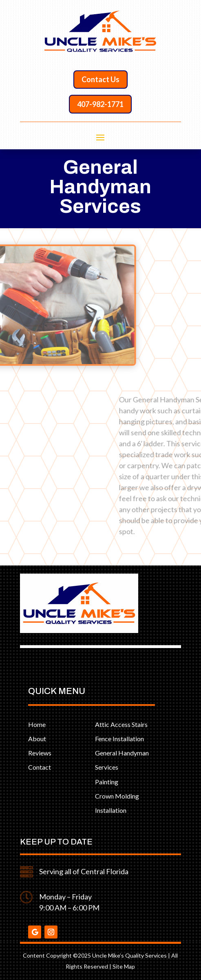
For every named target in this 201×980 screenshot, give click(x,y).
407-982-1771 (100, 104)
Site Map (124, 966)
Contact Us (100, 79)
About (37, 739)
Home (37, 724)
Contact (40, 767)
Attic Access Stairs (121, 724)
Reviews (40, 753)
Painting (107, 782)
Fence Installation (119, 739)
